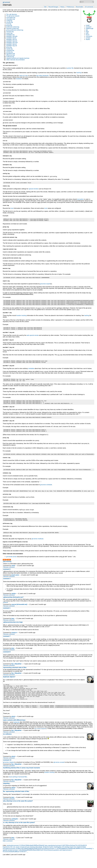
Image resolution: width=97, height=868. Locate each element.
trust (12, 209)
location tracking (21, 318)
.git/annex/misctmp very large (13, 630)
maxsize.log (10, 32)
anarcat (5, 610)
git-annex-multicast (38, 546)
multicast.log (10, 57)
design (40, 858)
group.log (9, 25)
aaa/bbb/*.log (10, 35)
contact (88, 38)
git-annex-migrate (9, 773)
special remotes (33, 190)
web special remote (33, 338)
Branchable (80, 7)
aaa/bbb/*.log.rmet (12, 43)
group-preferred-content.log (15, 30)
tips (87, 30)
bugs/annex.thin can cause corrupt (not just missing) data (20, 858)
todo (87, 33)
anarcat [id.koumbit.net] (19, 612)
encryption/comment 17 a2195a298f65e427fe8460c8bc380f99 (61, 860)
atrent (13, 728)
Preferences (70, 7)
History (62, 7)
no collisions (7, 745)
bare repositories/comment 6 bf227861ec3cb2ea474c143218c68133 (66, 857)
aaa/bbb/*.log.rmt (12, 39)
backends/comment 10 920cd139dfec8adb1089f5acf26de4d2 (26, 857)
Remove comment (9, 575)
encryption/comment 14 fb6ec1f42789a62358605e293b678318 (22, 860)
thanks (88, 39)
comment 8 (7, 659)
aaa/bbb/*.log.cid (11, 44)
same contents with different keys (14, 731)
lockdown (19, 79)
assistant (89, 27)
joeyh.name (15, 583)
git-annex (6, 2)
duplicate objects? (9, 684)
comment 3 (7, 586)
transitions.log (11, 53)
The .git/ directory (12, 14)
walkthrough (90, 28)
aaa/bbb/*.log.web (12, 36)
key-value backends (42, 76)
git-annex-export (45, 285)
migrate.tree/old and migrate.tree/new (18, 58)
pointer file (70, 68)
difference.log (10, 55)
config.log (9, 21)
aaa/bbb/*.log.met (12, 41)
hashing (79, 73)
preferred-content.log (13, 27)
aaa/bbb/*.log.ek (11, 38)
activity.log (9, 52)
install (88, 25)
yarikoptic (15, 830)
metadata (31, 372)
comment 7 (7, 644)
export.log (9, 33)
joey (13, 626)
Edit (45, 7)
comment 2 (7, 577)
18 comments (89, 7)
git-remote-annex (11, 564)
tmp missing (7, 569)
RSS (5, 567)
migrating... (7, 795)
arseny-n (14, 640)
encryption (80, 200)
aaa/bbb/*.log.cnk (12, 46)
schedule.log (10, 50)
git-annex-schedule (46, 491)
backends (17, 733)
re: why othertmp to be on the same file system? (19, 834)
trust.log (9, 24)
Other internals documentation (16, 60)
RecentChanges (53, 7)
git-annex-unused (59, 773)
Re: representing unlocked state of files (16, 803)
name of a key (24, 76)
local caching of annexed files (18, 788)
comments (89, 36)
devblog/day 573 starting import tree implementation (70, 858)
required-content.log (12, 28)
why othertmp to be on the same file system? (18, 812)
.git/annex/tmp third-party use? (13, 605)
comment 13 (7, 771)
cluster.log (9, 49)
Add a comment (8, 852)
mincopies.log (10, 19)
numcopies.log (11, 18)
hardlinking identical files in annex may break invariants (22, 779)
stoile (13, 573)
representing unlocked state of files (15, 675)
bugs (87, 32)
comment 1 (7, 616)
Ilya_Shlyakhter (16, 671)
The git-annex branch (13, 16)
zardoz (14, 601)
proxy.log (9, 47)
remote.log (10, 22)
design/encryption (48, 858)
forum (88, 35)
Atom (9, 567)
